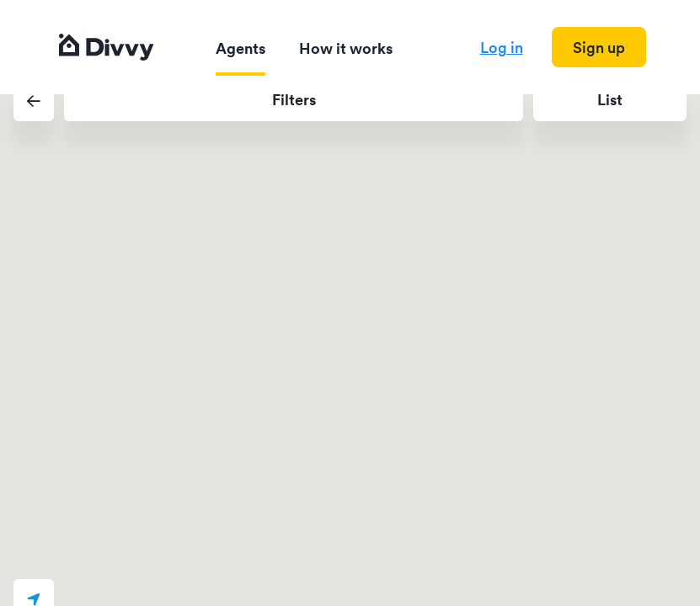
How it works (346, 48)
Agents (240, 48)
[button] (34, 101)
